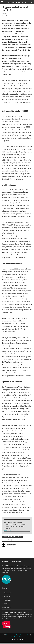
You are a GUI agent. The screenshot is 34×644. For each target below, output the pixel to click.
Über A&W (8, 593)
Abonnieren (8, 600)
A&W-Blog (8, 612)
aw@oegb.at (8, 530)
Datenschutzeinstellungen (17, 637)
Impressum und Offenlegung (13, 635)
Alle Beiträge (7, 540)
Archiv (6, 604)
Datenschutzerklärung (25, 635)
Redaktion (7, 597)
